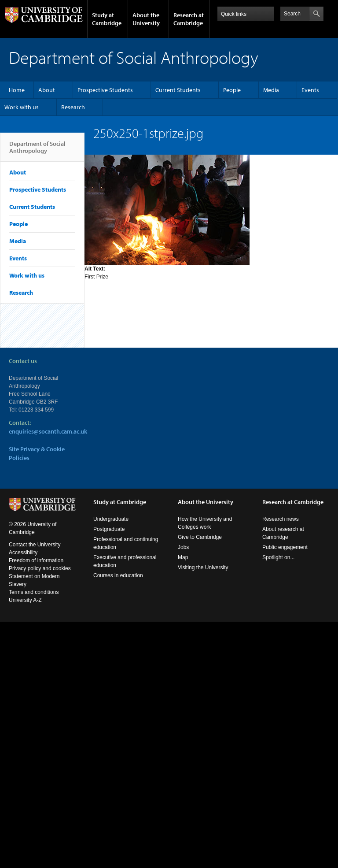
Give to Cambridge (200, 537)
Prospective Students (105, 90)
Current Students (178, 90)
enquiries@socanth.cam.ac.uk (48, 431)
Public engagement (285, 547)
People (232, 90)
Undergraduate (111, 519)
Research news (281, 519)
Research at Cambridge (189, 19)
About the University (146, 19)
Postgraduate (109, 529)
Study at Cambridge (107, 19)
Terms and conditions (34, 592)
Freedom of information (36, 560)
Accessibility (23, 553)
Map (183, 557)
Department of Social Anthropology (37, 151)
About (47, 90)
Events (310, 90)
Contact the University (35, 545)
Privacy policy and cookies (40, 568)
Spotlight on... (278, 557)
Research (73, 107)
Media (271, 90)
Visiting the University (203, 568)
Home (17, 90)
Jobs (183, 547)
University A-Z (25, 600)
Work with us (22, 107)
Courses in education (118, 575)
